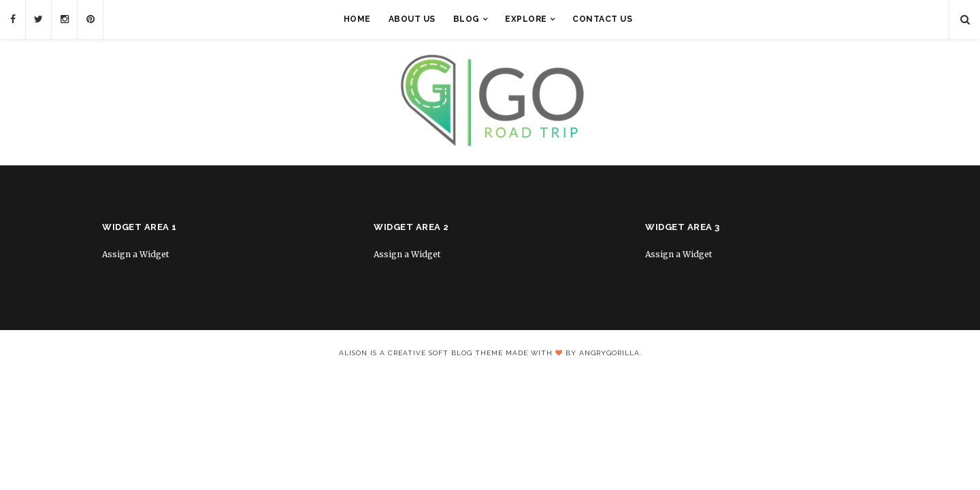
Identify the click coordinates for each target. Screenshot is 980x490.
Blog (467, 19)
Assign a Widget (135, 254)
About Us (412, 19)
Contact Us (602, 19)
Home (357, 19)
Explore (526, 19)
